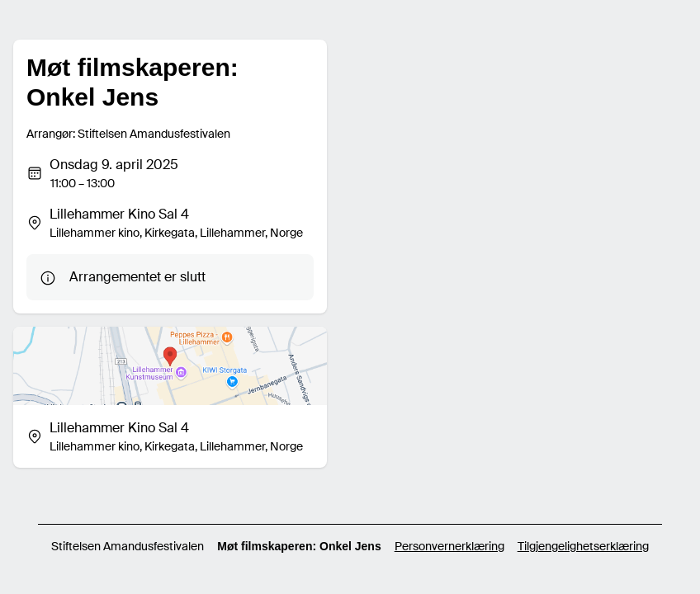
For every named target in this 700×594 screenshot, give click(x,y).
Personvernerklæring (449, 546)
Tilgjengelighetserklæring (583, 546)
